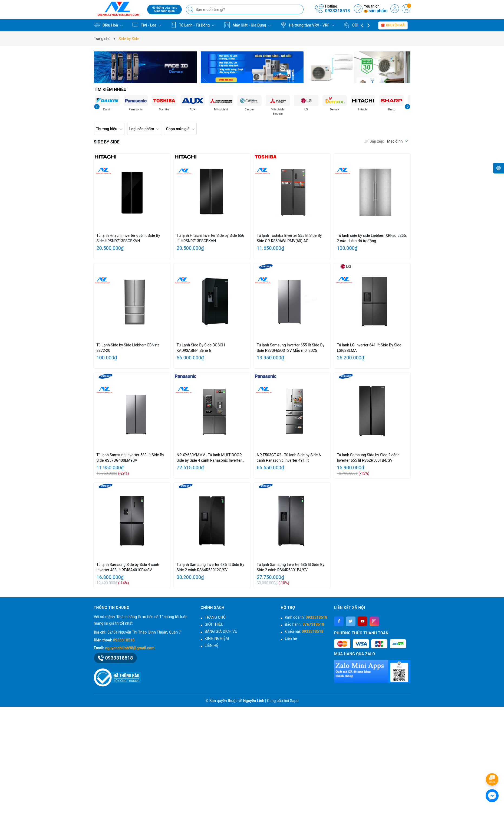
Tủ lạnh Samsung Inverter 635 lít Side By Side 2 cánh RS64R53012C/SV (210, 567)
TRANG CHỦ (215, 617)
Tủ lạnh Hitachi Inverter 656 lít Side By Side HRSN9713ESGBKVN (128, 238)
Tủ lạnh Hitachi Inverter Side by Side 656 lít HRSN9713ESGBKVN (210, 238)
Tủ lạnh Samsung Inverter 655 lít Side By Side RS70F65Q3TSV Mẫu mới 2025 (291, 348)
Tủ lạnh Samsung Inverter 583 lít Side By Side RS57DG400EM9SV (130, 458)
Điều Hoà (108, 25)
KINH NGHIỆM (217, 638)
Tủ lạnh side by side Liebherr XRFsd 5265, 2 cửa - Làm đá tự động (372, 238)
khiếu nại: (304, 631)
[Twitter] (351, 621)
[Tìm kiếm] (191, 9)
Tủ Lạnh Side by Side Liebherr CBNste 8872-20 (128, 348)
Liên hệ (291, 638)
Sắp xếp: (374, 141)
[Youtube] (362, 621)
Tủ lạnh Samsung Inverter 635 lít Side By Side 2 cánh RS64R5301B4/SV (291, 567)
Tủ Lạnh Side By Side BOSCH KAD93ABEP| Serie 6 (201, 348)
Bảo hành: (304, 624)
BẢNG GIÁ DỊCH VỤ (221, 631)
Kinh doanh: (306, 617)
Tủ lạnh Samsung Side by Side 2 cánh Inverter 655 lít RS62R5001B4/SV (368, 458)
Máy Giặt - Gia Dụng (247, 25)
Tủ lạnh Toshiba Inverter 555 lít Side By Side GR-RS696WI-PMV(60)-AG (289, 238)
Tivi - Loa (147, 25)
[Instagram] (374, 621)
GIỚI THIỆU (214, 624)
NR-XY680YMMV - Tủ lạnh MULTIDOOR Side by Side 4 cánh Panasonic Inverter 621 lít (209, 458)
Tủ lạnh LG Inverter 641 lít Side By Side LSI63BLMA (369, 348)
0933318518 (337, 11)
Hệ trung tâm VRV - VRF (307, 25)
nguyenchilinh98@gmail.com (130, 648)
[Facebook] (339, 621)
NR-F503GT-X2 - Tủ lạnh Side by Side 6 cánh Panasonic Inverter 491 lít (289, 458)
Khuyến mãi (393, 25)
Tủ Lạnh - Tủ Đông (193, 25)
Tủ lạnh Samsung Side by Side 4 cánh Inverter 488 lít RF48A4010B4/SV (128, 567)
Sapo (294, 701)
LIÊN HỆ (212, 645)
